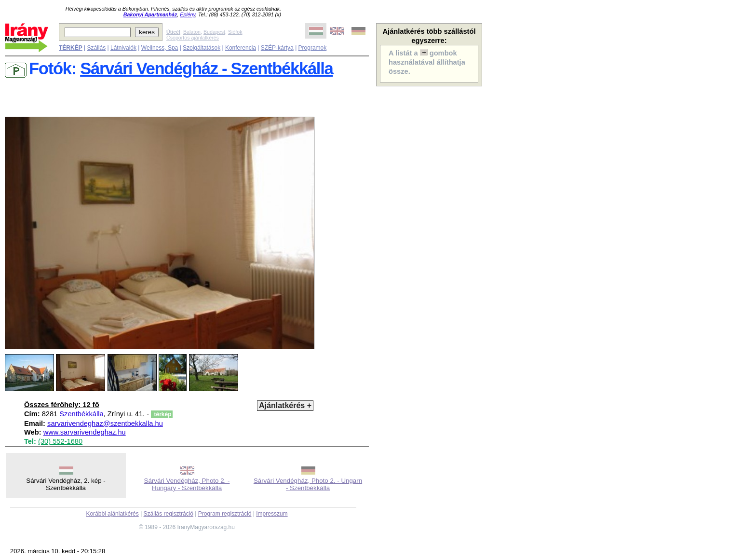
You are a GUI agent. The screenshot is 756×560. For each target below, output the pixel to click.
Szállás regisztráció (169, 514)
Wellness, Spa (160, 48)
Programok (313, 48)
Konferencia (241, 48)
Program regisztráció (225, 514)
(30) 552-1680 (60, 441)
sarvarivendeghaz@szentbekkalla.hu (105, 423)
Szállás (96, 48)
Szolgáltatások (202, 48)
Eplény (188, 14)
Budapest (214, 32)
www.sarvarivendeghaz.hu (85, 432)
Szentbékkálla (81, 414)
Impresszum (272, 514)
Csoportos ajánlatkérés (193, 38)
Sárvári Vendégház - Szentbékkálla (206, 68)
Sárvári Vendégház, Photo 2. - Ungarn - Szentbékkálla (308, 484)
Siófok (235, 32)
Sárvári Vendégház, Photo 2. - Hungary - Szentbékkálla (187, 484)
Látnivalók (123, 48)
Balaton (192, 32)
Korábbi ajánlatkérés (112, 514)
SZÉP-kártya (277, 48)
